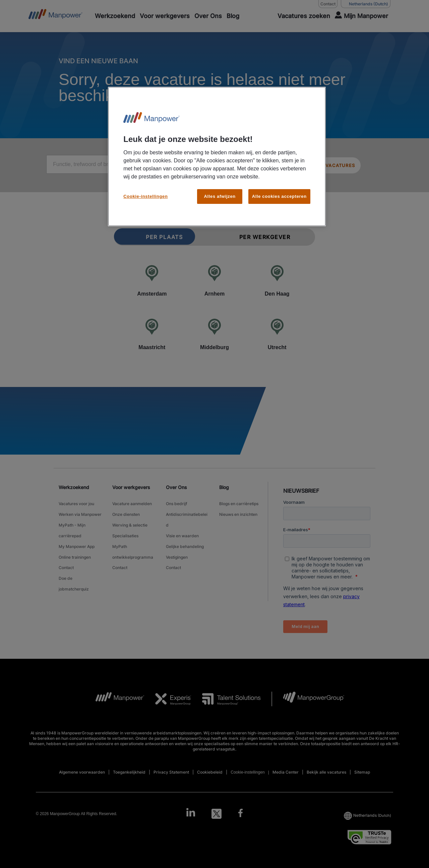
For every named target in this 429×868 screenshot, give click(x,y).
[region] (217, 156)
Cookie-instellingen (145, 196)
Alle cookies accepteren (279, 196)
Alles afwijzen (220, 196)
